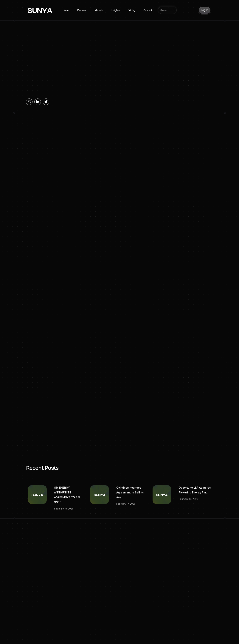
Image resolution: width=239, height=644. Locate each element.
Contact (148, 10)
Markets (99, 10)
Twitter (203, 634)
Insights (115, 10)
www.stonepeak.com (65, 356)
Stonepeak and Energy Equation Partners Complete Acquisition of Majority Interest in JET (112, 204)
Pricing (131, 10)
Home (66, 10)
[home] (40, 10)
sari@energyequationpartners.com (74, 446)
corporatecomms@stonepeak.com (74, 424)
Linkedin (179, 634)
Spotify (192, 634)
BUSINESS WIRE (93, 222)
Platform (82, 10)
